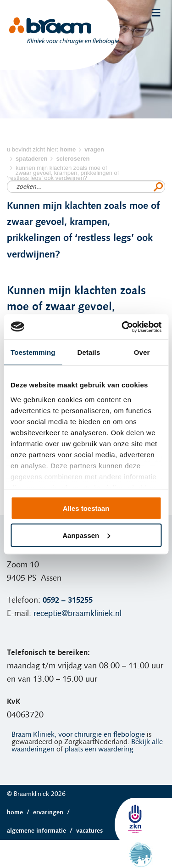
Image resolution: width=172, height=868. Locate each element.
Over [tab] (142, 352)
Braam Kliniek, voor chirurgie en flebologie (78, 734)
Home (20, 812)
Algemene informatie (42, 831)
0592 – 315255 (68, 600)
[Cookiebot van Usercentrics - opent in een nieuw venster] (122, 327)
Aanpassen (86, 535)
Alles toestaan (86, 508)
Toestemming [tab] (33, 352)
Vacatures (89, 831)
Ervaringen (53, 812)
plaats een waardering (99, 749)
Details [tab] (89, 352)
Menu (156, 13)
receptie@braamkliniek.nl (78, 614)
